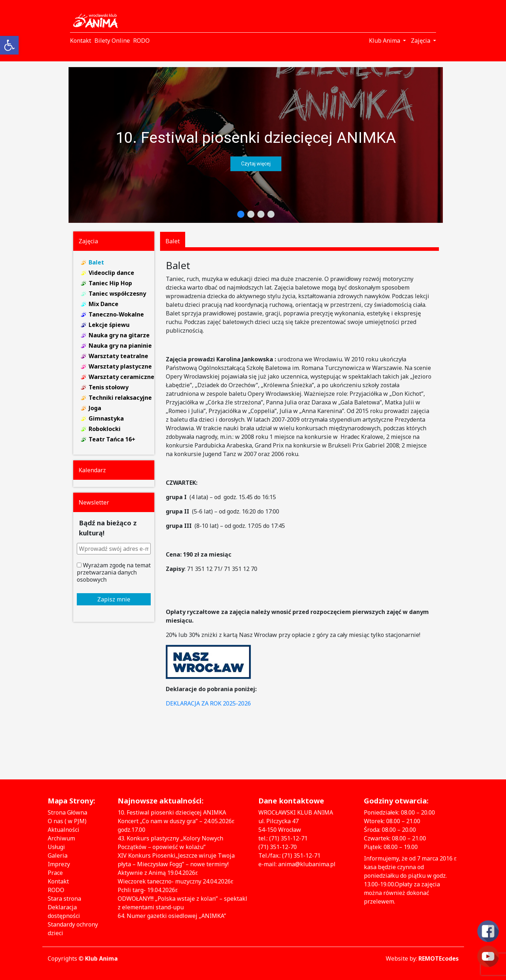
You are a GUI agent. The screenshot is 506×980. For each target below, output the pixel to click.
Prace (55, 873)
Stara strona (64, 899)
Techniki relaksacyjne (120, 398)
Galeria (58, 855)
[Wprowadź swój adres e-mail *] (114, 549)
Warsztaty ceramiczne (121, 377)
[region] (256, 145)
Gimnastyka (106, 418)
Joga (95, 408)
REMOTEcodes (439, 958)
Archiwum (61, 838)
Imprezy (59, 864)
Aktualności (64, 830)
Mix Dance (104, 304)
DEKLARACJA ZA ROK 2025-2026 (208, 703)
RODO (56, 890)
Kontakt (58, 881)
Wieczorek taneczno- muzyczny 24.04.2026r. (175, 881)
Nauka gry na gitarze (119, 335)
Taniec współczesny (117, 294)
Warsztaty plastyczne (120, 366)
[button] (256, 145)
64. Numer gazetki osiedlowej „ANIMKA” (172, 916)
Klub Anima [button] (385, 41)
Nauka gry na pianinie (120, 346)
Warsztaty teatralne (118, 356)
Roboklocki (105, 429)
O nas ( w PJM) (67, 821)
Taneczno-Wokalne (116, 314)
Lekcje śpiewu (109, 325)
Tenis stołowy (109, 387)
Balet (96, 262)
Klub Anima (101, 958)
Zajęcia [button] (421, 41)
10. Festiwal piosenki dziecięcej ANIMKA (256, 137)
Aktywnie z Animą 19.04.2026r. (158, 873)
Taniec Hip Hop (110, 283)
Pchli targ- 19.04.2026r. (148, 890)
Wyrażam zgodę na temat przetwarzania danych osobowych (114, 572)
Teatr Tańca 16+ (112, 439)
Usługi (56, 847)
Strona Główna (67, 812)
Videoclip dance (111, 273)
